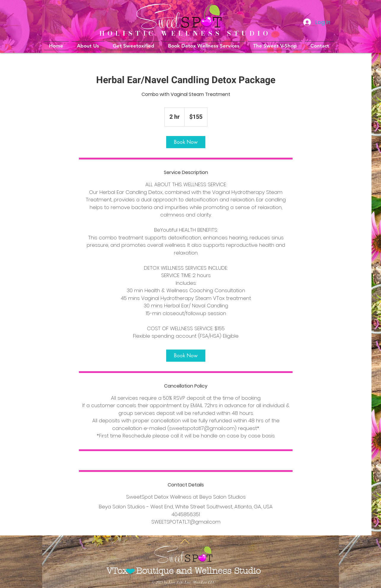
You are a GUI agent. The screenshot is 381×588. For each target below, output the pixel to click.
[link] (186, 142)
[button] (204, 46)
